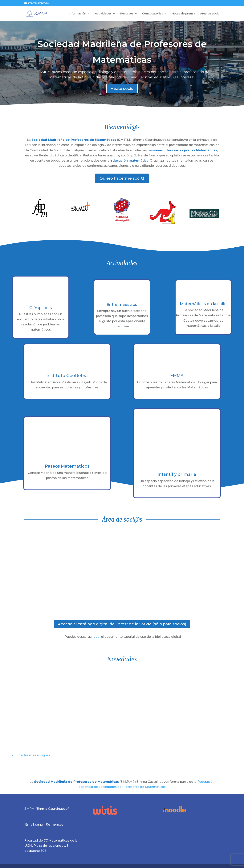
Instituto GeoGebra (67, 376)
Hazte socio (122, 89)
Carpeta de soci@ (183, 572)
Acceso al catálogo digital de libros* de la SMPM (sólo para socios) (122, 624)
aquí (97, 637)
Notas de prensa (183, 14)
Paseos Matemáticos (67, 466)
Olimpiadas (41, 308)
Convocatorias (153, 14)
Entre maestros (122, 304)
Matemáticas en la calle (203, 304)
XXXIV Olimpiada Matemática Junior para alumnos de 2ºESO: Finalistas (198, 683)
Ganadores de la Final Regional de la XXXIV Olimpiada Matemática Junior (121, 683)
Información (77, 14)
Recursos (127, 14)
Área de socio (210, 14)
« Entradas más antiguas (31, 755)
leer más (23, 741)
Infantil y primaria (177, 474)
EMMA (177, 376)
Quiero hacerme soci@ (122, 178)
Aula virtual (61, 572)
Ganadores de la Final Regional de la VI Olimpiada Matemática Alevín (44, 683)
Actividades (103, 14)
